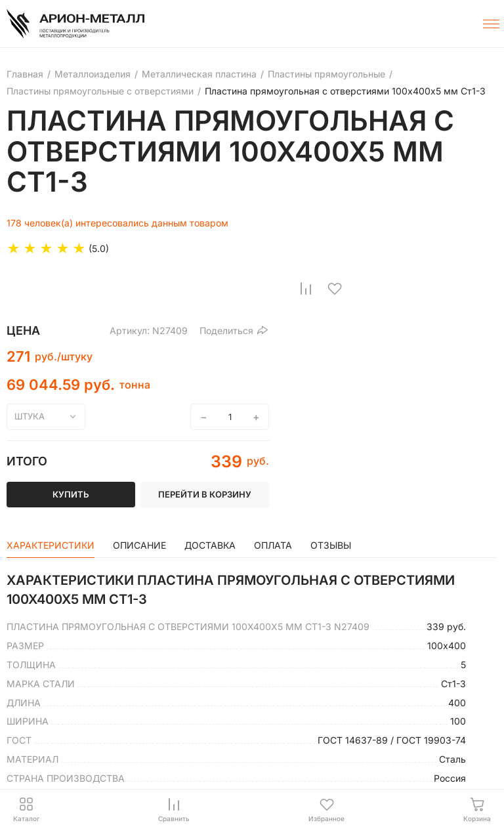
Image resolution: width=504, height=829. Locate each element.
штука (30, 416)
